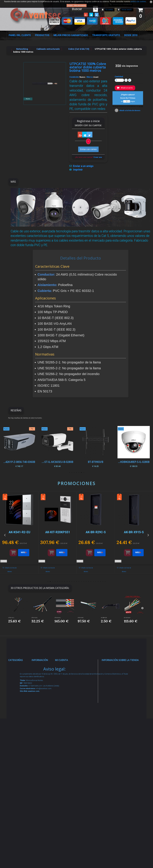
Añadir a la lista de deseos (130, 110)
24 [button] (103, 582)
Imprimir (78, 170)
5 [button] (74, 473)
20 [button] (93, 582)
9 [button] (67, 582)
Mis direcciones (65, 690)
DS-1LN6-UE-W (127, 618)
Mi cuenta (61, 660)
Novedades (40, 675)
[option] (134, 447)
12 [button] (74, 582)
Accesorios (16, 763)
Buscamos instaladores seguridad (40, 744)
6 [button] (72, 473)
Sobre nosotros (42, 702)
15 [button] (81, 582)
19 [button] (91, 582)
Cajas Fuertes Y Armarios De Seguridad (19, 810)
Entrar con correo (88, 149)
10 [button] (69, 582)
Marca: (90, 77)
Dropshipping (41, 735)
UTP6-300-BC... (81, 618)
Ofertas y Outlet (19, 785)
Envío (37, 717)
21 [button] (96, 582)
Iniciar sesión (127, 10)
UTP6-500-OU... (58, 618)
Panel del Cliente (20, 35)
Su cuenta (109, 10)
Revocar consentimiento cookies (42, 775)
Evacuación (17, 819)
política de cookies (138, 1)
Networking (16, 693)
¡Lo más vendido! (42, 681)
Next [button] (148, 447)
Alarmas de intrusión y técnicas (16, 684)
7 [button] (69, 473)
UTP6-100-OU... (35, 618)
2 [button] (81, 473)
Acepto (70, 6)
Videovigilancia (18, 675)
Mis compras (64, 665)
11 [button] (72, 582)
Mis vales (62, 705)
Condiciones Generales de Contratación (41, 726)
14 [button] (79, 582)
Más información (80, 6)
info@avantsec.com (117, 682)
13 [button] (76, 582)
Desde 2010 (131, 35)
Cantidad (119, 77)
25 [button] (105, 582)
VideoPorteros (18, 721)
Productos (42, 35)
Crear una (98, 157)
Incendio (15, 779)
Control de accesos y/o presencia (17, 712)
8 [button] (65, 582)
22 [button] (98, 582)
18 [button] (88, 582)
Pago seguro (40, 696)
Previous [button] (5, 447)
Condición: (74, 77)
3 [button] (79, 473)
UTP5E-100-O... (11, 618)
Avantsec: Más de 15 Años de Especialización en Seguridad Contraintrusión (42, 800)
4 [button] (76, 473)
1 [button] (84, 473)
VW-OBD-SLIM (104, 618)
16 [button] (84, 582)
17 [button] (86, 582)
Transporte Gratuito (106, 35)
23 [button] (100, 582)
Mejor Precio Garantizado (71, 35)
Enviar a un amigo (83, 166)
